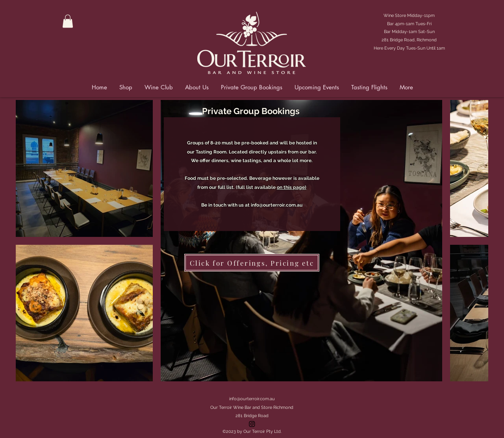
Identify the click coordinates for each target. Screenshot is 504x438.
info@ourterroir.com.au (277, 205)
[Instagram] (252, 424)
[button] (68, 21)
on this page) (292, 187)
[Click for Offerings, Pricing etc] (252, 263)
